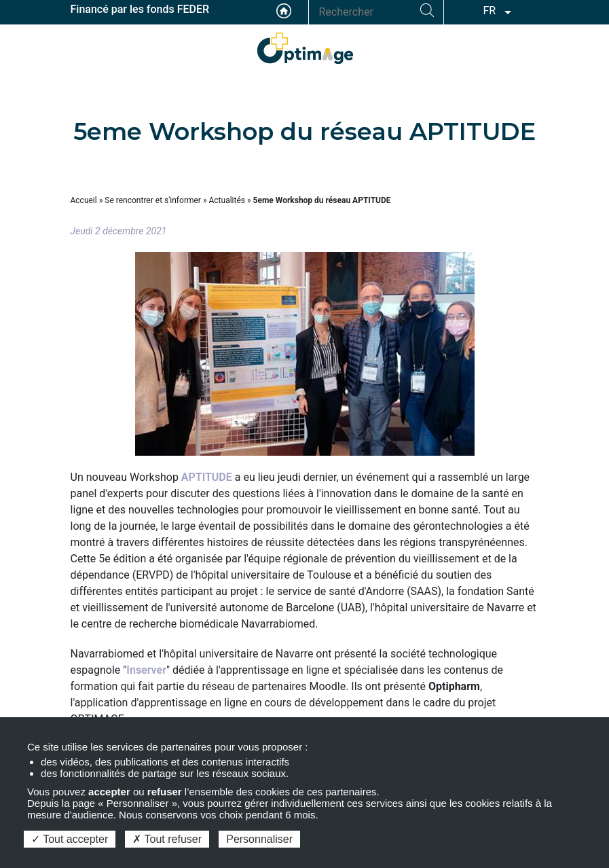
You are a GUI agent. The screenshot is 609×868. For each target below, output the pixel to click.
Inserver (146, 670)
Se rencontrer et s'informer (153, 200)
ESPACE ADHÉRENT (525, 45)
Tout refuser (167, 839)
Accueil (284, 11)
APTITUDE (207, 477)
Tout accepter (70, 839)
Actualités (227, 200)
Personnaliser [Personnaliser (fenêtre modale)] (259, 839)
